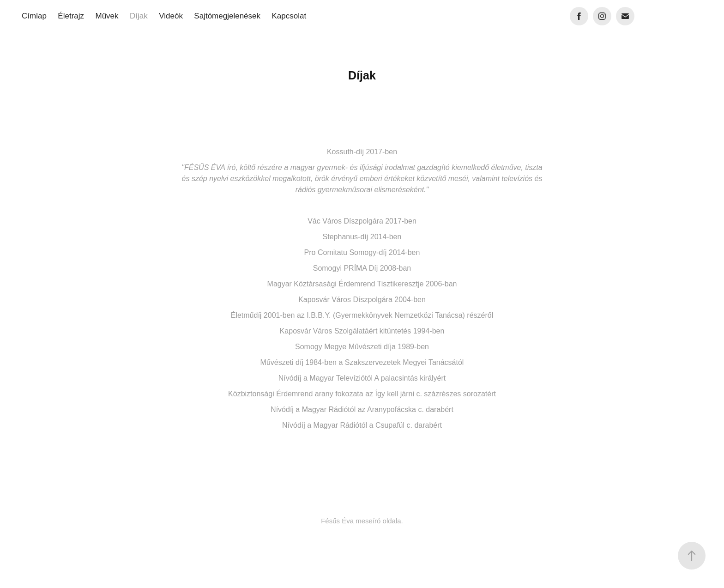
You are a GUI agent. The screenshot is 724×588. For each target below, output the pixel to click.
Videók (171, 16)
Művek (107, 16)
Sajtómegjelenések (227, 16)
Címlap (34, 16)
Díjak (139, 16)
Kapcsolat (289, 16)
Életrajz (71, 16)
